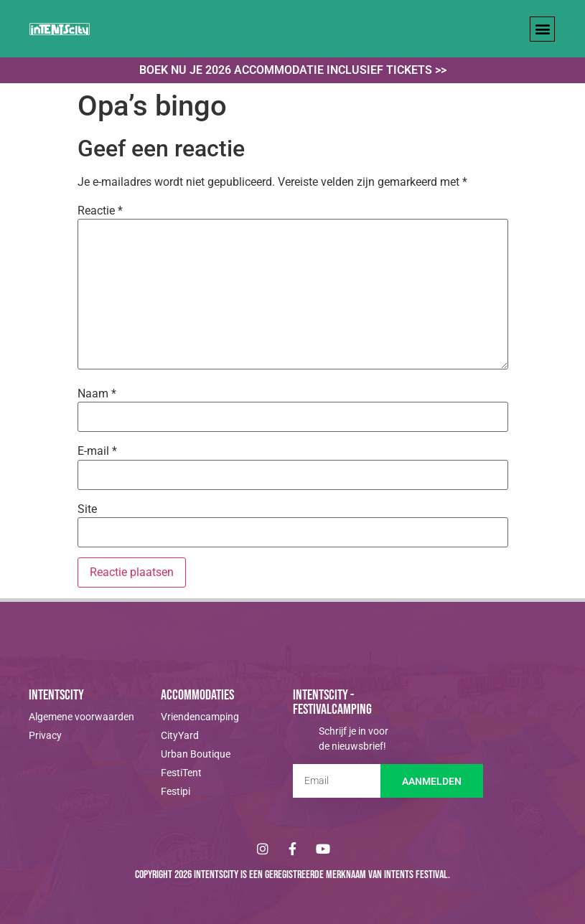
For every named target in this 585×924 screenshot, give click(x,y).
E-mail (97, 451)
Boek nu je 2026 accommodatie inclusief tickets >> (293, 70)
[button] (542, 29)
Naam (97, 394)
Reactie (100, 211)
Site (87, 509)
